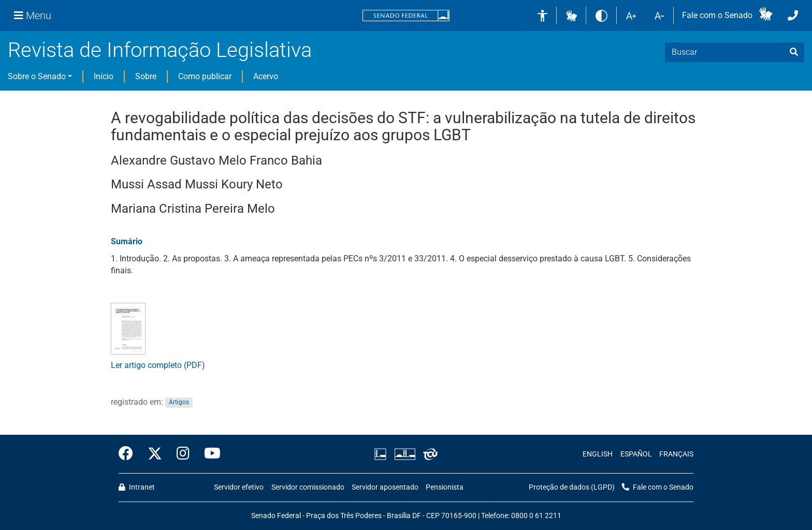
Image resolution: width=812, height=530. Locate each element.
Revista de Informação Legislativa (160, 50)
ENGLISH (598, 454)
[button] (571, 15)
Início (104, 76)
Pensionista (445, 487)
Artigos (179, 403)
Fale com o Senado (717, 15)
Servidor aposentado (385, 487)
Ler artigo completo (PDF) (158, 365)
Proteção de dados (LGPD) (572, 487)
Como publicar (205, 76)
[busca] (794, 52)
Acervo (266, 76)
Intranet (137, 487)
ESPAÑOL (636, 454)
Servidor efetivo (239, 487)
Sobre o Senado (37, 76)
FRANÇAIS (676, 454)
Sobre (146, 76)
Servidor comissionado (308, 487)
